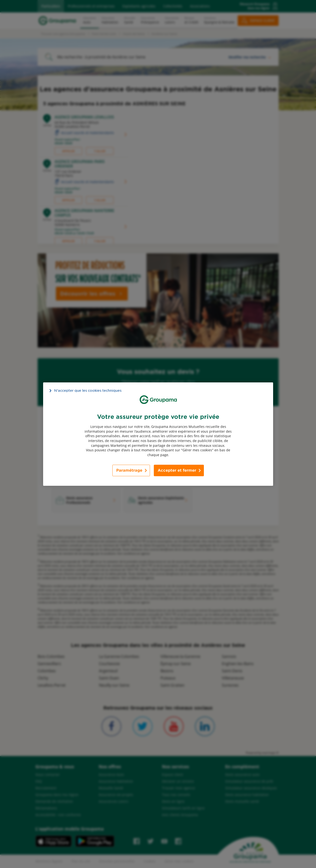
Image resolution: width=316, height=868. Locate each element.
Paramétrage (129, 470)
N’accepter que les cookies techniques (88, 390)
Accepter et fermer (177, 470)
